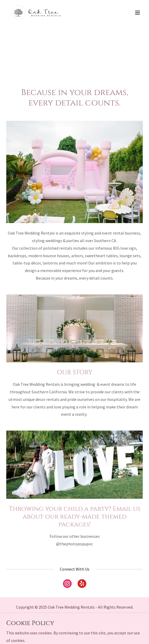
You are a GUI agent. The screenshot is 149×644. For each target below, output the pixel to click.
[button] (138, 12)
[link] (36, 12)
